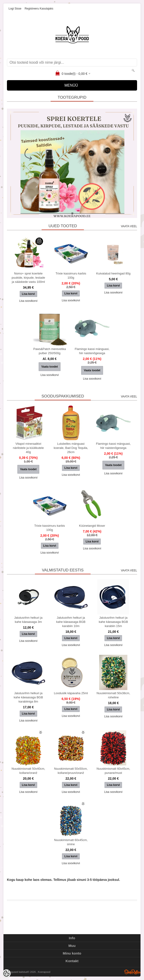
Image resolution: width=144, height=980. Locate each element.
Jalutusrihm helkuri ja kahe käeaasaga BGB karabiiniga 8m (28, 697)
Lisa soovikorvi (28, 301)
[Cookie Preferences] (6, 974)
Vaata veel (129, 226)
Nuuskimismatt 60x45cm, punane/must (113, 771)
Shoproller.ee (132, 972)
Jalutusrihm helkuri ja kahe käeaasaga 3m (28, 620)
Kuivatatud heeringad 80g (113, 273)
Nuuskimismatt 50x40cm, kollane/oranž (28, 771)
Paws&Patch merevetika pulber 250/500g (50, 351)
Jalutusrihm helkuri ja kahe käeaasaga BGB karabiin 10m (71, 622)
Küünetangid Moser (92, 526)
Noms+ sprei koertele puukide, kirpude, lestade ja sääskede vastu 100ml (28, 278)
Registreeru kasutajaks (39, 9)
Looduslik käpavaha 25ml (71, 693)
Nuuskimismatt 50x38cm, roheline (113, 695)
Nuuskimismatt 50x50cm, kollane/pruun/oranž (71, 771)
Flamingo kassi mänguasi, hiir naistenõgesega (92, 351)
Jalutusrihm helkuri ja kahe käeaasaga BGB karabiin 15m (113, 622)
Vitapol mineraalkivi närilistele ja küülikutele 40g (28, 448)
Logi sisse (15, 9)
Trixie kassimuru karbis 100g (71, 276)
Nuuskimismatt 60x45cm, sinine (71, 842)
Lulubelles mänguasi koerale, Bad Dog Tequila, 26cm (71, 448)
